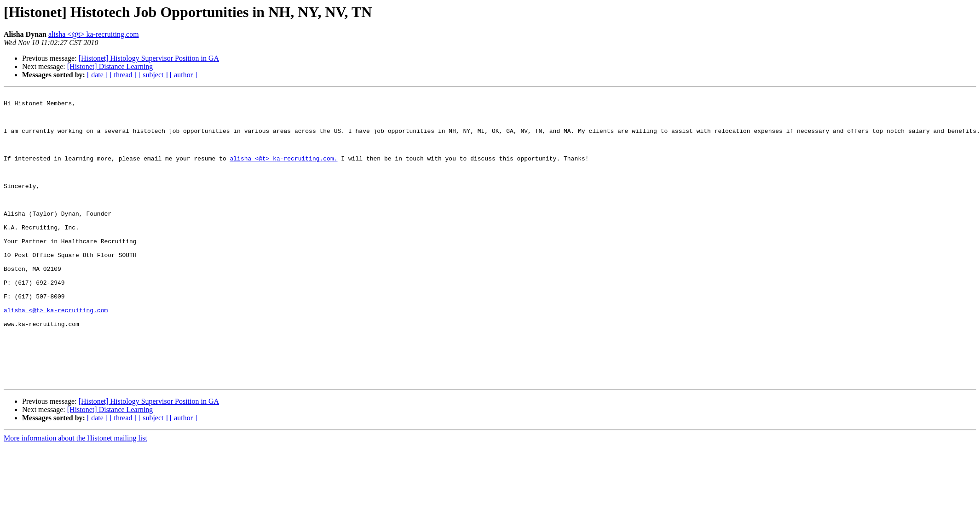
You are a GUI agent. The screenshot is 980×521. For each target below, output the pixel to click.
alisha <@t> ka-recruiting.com (94, 34)
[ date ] (97, 75)
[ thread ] (123, 75)
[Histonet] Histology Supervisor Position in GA (149, 58)
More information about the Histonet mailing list (75, 496)
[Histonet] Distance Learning (110, 66)
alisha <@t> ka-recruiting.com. (283, 172)
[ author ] (184, 75)
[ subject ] (153, 75)
